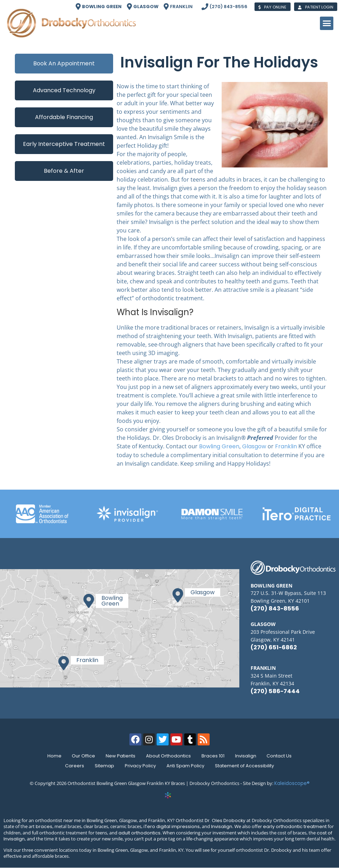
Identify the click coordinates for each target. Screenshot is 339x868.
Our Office (82, 756)
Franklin (286, 446)
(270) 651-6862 (274, 647)
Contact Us (282, 756)
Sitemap (104, 766)
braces (44, 826)
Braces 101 (214, 756)
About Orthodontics (168, 756)
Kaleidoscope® (292, 783)
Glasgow (254, 446)
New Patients (120, 756)
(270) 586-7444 (275, 691)
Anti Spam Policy (186, 766)
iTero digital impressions (172, 826)
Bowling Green (219, 446)
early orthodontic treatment (295, 826)
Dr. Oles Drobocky (225, 820)
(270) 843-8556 (275, 609)
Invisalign (247, 756)
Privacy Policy (140, 766)
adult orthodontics (139, 833)
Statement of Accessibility (246, 766)
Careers (73, 766)
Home (52, 756)
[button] (327, 23)
